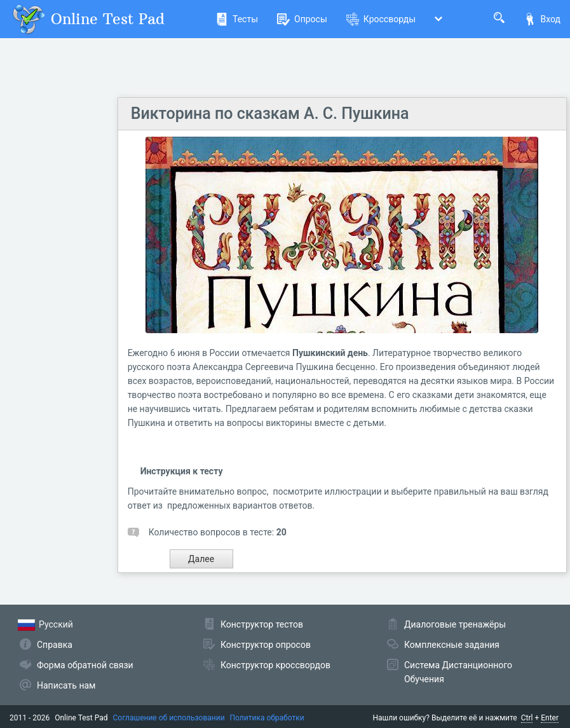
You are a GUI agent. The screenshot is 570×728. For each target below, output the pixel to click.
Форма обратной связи (85, 665)
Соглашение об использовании (169, 718)
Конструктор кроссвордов (275, 665)
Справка (55, 645)
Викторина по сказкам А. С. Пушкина (270, 113)
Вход (542, 19)
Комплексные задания (452, 645)
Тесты (237, 19)
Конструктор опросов (266, 645)
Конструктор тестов (262, 624)
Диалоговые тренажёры (455, 624)
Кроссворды (381, 19)
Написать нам (66, 685)
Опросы (302, 19)
